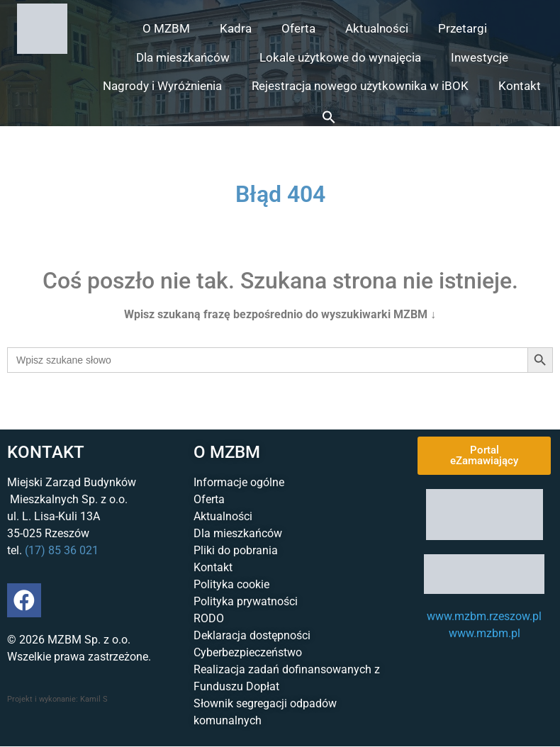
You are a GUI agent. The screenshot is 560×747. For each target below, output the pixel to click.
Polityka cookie (231, 584)
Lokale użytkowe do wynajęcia (340, 57)
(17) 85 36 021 (62, 550)
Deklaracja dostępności (252, 635)
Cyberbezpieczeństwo (248, 652)
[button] (329, 117)
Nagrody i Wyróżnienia (162, 86)
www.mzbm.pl (485, 633)
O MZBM (166, 28)
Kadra (236, 28)
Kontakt (520, 86)
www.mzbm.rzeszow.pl (484, 616)
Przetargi (463, 28)
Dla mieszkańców (183, 57)
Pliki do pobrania (236, 550)
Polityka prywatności (246, 601)
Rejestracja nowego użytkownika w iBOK (360, 86)
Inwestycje (480, 57)
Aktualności (377, 28)
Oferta (298, 28)
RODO (209, 618)
